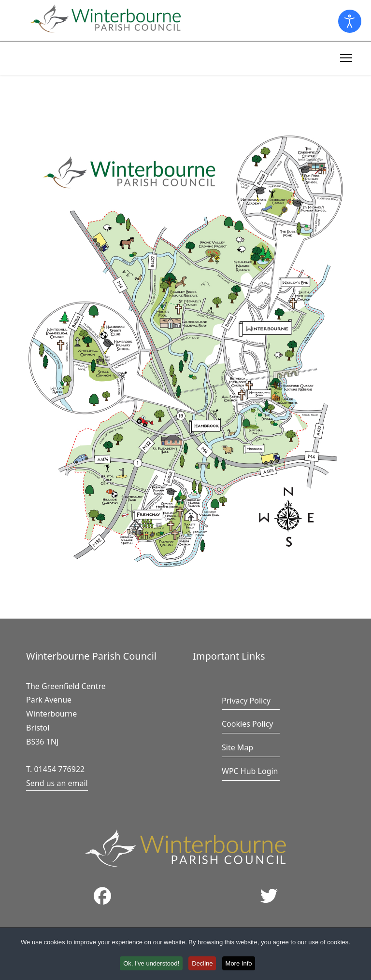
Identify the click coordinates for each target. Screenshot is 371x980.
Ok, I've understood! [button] (150, 964)
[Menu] (346, 56)
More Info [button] (241, 964)
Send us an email (57, 783)
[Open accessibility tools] (350, 21)
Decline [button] (203, 964)
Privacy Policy (246, 701)
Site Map (237, 747)
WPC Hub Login (250, 771)
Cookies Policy (247, 724)
